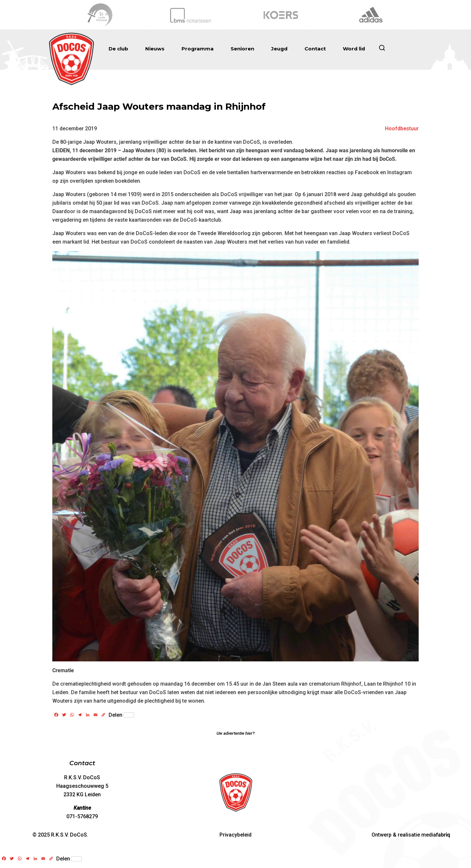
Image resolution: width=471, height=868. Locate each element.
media (436, 835)
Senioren (242, 49)
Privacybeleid (235, 835)
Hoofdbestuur (402, 129)
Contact (315, 49)
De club (118, 49)
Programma (198, 49)
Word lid (354, 49)
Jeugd (279, 49)
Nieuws (155, 49)
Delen (121, 715)
